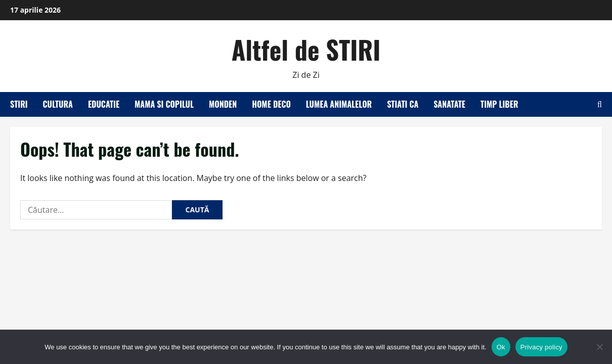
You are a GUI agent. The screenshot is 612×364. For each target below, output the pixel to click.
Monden (223, 104)
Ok (501, 347)
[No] (599, 347)
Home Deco (271, 104)
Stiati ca (403, 104)
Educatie (104, 104)
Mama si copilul (164, 104)
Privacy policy (541, 347)
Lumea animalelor (339, 104)
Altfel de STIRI (306, 49)
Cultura (58, 104)
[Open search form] (600, 104)
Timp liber (499, 104)
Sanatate (449, 104)
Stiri (19, 104)
